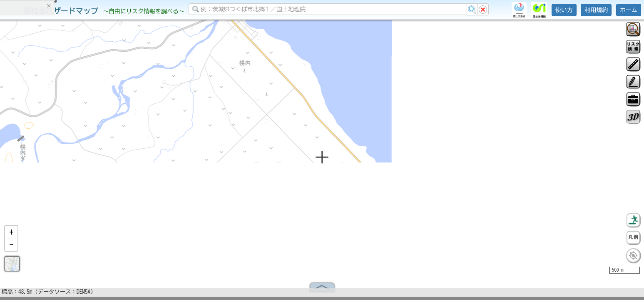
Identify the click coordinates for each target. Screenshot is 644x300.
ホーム (629, 10)
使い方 (564, 10)
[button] (11, 235)
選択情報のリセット (88, 164)
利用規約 (596, 10)
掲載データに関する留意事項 (46, 142)
